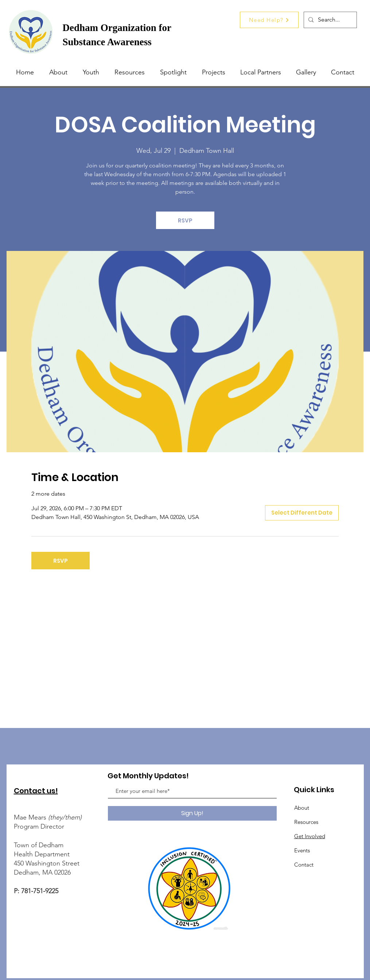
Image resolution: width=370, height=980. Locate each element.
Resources (306, 822)
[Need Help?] (269, 20)
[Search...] (330, 20)
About (302, 808)
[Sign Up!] (192, 813)
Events (302, 850)
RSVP (185, 220)
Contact (304, 865)
